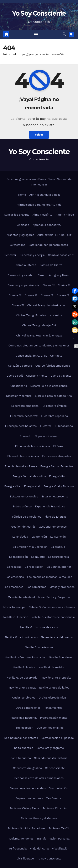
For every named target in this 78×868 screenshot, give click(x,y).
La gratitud (58, 547)
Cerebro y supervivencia (23, 285)
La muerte (38, 557)
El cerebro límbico (55, 406)
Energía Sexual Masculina (29, 476)
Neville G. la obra (24, 667)
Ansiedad (23, 225)
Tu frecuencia (18, 849)
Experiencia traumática (50, 506)
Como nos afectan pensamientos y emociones (39, 346)
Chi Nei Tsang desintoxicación (47, 305)
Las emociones (13, 587)
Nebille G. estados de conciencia (53, 617)
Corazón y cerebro (20, 366)
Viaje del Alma (39, 849)
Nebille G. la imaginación (21, 637)
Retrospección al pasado (58, 738)
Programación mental (54, 718)
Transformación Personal (53, 839)
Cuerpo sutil (15, 376)
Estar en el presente (55, 496)
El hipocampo (64, 426)
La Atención (58, 537)
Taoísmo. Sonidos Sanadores (27, 828)
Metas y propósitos (62, 587)
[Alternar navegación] (36, 35)
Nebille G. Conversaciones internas (52, 607)
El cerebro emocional (25, 406)
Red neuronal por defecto (21, 738)
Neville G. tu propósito (57, 678)
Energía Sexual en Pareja (21, 466)
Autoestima (18, 245)
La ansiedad (20, 537)
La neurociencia (58, 557)
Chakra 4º (31, 295)
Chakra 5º (47, 295)
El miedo (26, 436)
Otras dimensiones (28, 708)
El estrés (46, 426)
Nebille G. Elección (16, 617)
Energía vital (32, 486)
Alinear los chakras (17, 215)
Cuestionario (19, 386)
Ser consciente (55, 768)
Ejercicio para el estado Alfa (53, 396)
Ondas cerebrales (24, 698)
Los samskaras (36, 587)
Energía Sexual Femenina (57, 466)
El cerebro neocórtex (24, 416)
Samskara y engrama (50, 748)
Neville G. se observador (22, 678)
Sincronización (58, 788)
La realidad (14, 567)
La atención (39, 537)
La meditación (19, 557)
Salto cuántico (24, 748)
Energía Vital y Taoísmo (59, 486)
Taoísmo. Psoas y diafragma (39, 818)
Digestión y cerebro (19, 396)
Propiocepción (24, 728)
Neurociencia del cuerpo (57, 637)
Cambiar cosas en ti (61, 255)
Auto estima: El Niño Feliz (54, 235)
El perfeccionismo (46, 436)
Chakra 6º (63, 295)
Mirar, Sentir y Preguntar (54, 597)
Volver (39, 135)
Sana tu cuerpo (21, 758)
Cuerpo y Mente (61, 376)
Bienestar (10, 255)
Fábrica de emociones (27, 517)
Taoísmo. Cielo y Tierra (25, 808)
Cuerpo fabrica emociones (53, 366)
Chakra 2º (64, 285)
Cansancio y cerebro (21, 275)
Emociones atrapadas (56, 456)
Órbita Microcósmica (52, 698)
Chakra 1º (48, 285)
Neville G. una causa (22, 688)
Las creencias (15, 577)
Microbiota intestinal (21, 597)
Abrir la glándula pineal (45, 195)
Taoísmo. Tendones (21, 839)
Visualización (61, 849)
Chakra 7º (18, 305)
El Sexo (58, 446)
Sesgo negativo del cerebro (28, 788)
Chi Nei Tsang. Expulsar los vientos (39, 315)
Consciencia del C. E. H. (31, 356)
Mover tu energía (14, 607)
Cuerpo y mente (37, 376)
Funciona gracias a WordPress (27, 179)
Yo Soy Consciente (39, 13)
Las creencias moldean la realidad (50, 577)
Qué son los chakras (50, 728)
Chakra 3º (15, 295)
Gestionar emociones (53, 527)
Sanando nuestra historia (51, 758)
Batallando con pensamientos (48, 245)
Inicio (7, 54)
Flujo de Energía (55, 517)
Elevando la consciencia (23, 456)
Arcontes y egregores (20, 235)
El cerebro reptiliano (54, 416)
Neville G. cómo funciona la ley (25, 657)
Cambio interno (26, 265)
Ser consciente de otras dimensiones (39, 778)
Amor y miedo (65, 215)
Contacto (56, 356)
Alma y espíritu (42, 215)
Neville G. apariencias (39, 647)
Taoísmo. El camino (56, 808)
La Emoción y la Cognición (30, 547)
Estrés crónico (22, 506)
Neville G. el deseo (61, 657)
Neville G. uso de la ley (54, 688)
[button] (64, 34)
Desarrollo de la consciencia (49, 386)
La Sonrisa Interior (59, 567)
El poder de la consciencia (33, 446)
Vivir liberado (25, 859)
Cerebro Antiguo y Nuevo (54, 275)
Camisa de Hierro (51, 265)
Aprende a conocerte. (47, 225)
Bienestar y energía (32, 255)
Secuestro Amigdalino (27, 768)
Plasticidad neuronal (23, 718)
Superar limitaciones (29, 798)
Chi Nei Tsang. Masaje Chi (39, 325)
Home (22, 195)
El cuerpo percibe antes (21, 426)
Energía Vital (57, 476)
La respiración (34, 567)
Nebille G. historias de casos (39, 627)
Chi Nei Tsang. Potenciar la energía (39, 336)
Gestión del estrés (24, 527)
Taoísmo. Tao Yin (59, 828)
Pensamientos (53, 708)
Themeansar (39, 185)
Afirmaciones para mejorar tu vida (39, 205)
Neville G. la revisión (52, 667)
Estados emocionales (24, 496)
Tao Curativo (54, 798)
